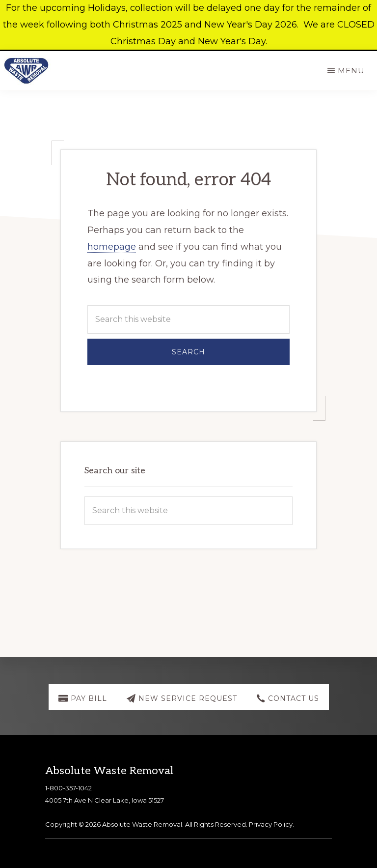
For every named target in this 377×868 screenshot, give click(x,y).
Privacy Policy (271, 824)
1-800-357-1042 (68, 788)
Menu (351, 71)
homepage (112, 247)
